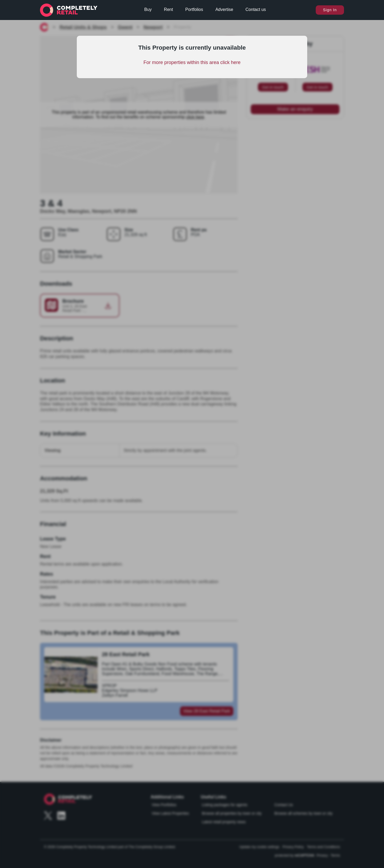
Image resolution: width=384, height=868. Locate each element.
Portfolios (194, 9)
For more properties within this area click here (192, 62)
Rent (169, 9)
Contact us (256, 9)
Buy (148, 9)
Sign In (330, 10)
